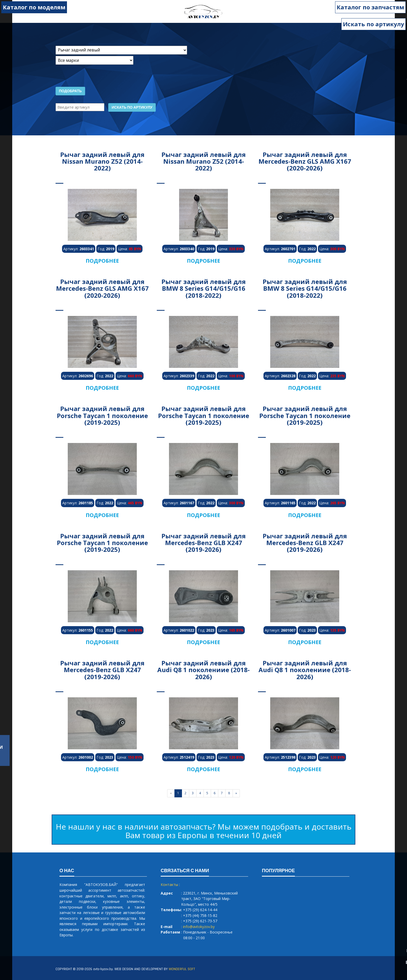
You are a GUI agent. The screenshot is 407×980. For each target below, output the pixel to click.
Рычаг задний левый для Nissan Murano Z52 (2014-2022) (102, 161)
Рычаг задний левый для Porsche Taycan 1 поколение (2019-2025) (102, 415)
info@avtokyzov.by (199, 927)
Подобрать (70, 91)
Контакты (169, 885)
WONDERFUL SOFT (182, 969)
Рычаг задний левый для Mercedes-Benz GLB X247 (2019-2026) (204, 543)
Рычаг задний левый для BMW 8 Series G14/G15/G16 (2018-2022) (204, 288)
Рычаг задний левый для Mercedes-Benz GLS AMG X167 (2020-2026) (305, 161)
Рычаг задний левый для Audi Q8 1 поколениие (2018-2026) (203, 670)
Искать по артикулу (374, 24)
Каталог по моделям (34, 7)
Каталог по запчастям (370, 7)
